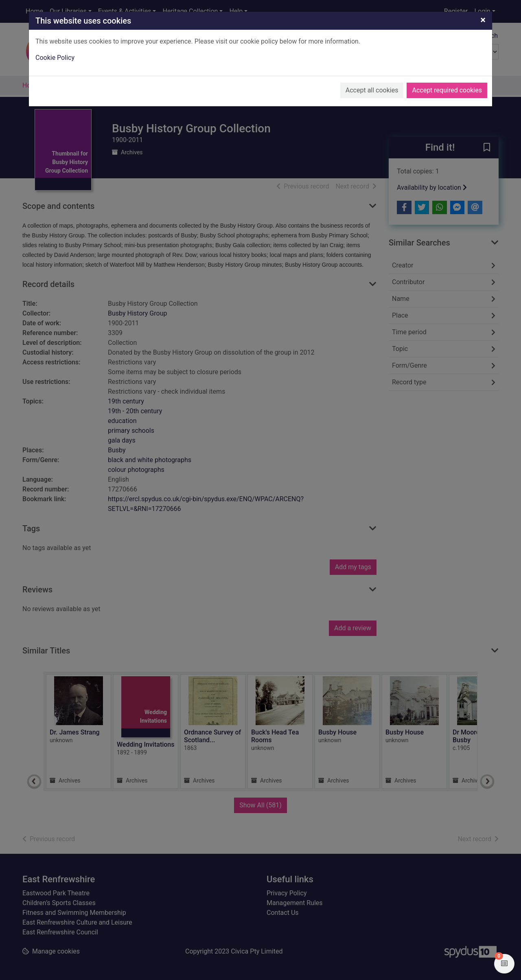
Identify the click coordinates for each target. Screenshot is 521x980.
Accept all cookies (372, 90)
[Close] (483, 20)
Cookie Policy (55, 58)
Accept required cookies (447, 90)
